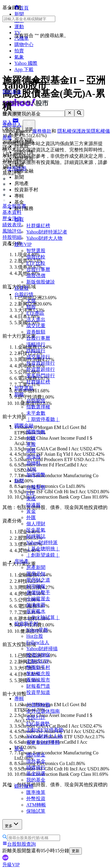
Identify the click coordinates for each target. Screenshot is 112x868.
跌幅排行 (36, 351)
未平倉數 (36, 413)
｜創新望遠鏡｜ (43, 555)
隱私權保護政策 (74, 131)
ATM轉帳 (36, 805)
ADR (31, 469)
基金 (19, 749)
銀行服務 (24, 786)
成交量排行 (38, 357)
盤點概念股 (38, 674)
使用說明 (17, 169)
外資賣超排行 (41, 369)
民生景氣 (36, 530)
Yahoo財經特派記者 (47, 232)
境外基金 (36, 761)
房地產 (22, 561)
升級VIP (11, 865)
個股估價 (36, 276)
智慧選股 (36, 251)
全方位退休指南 (43, 711)
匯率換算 (36, 792)
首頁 (19, 219)
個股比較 (36, 257)
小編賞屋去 (38, 599)
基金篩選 (36, 774)
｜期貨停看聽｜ (43, 419)
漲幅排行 (36, 344)
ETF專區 (35, 313)
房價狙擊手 (38, 592)
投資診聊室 (38, 655)
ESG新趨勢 (38, 724)
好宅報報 (36, 586)
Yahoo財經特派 (42, 542)
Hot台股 (35, 636)
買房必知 (36, 574)
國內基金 (36, 755)
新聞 (19, 481)
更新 (76, 851)
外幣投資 (36, 799)
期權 (19, 394)
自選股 (22, 288)
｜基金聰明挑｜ (43, 549)
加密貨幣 (36, 475)
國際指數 (36, 432)
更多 (12, 824)
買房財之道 (38, 580)
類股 (31, 307)
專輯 (19, 699)
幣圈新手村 (38, 667)
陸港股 (33, 505)
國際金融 (24, 426)
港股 (31, 451)
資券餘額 (36, 332)
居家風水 (36, 611)
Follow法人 (38, 642)
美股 (31, 444)
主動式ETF (38, 661)
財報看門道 (38, 686)
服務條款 (42, 131)
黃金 (31, 511)
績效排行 (36, 767)
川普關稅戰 (38, 705)
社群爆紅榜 (38, 226)
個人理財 (36, 524)
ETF (30, 493)
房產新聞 (36, 567)
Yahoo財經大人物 (44, 238)
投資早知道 (38, 692)
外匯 (31, 438)
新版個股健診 (41, 282)
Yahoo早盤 (37, 630)
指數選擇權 (38, 407)
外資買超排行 (41, 363)
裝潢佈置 (36, 605)
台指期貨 (36, 401)
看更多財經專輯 (43, 742)
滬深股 (33, 457)
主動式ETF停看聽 (45, 730)
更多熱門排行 (41, 376)
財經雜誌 (36, 536)
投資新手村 (26, 624)
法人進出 (36, 319)
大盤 (31, 301)
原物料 (33, 463)
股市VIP (23, 244)
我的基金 (36, 780)
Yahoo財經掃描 (42, 649)
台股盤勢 (36, 487)
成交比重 (36, 326)
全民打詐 (36, 717)
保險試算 (36, 811)
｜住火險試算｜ (43, 617)
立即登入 (12, 125)
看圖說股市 (38, 680)
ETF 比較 (36, 263)
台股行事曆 (38, 269)
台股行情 (24, 294)
